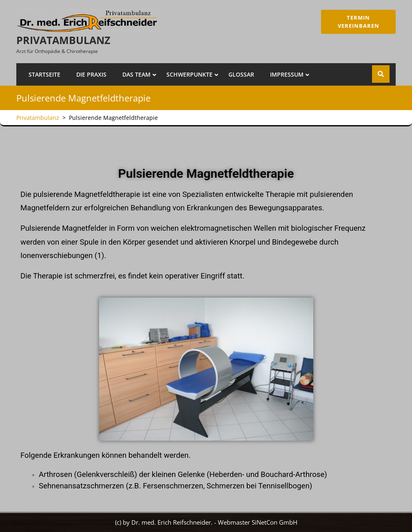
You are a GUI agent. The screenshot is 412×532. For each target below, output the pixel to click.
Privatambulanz (63, 40)
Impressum (287, 74)
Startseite (44, 74)
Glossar (241, 74)
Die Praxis (91, 74)
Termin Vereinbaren (358, 22)
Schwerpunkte (189, 74)
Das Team (136, 74)
